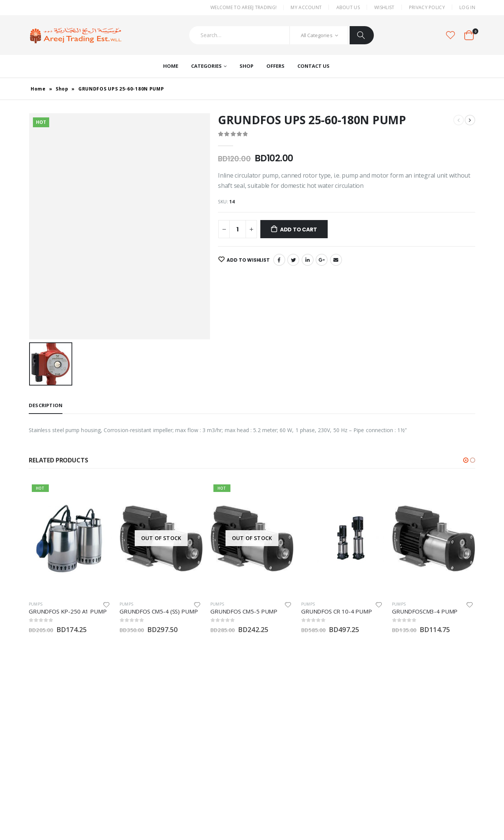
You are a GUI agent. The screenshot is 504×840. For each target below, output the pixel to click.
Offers (275, 66)
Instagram (46, 765)
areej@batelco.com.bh (130, 733)
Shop (247, 66)
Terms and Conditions (363, 783)
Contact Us (313, 66)
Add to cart (299, 230)
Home (171, 66)
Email (336, 260)
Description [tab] (46, 405)
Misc (261, 714)
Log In (467, 7)
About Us (348, 7)
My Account (306, 7)
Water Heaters (273, 739)
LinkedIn (308, 260)
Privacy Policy (427, 7)
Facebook (279, 260)
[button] (466, 460)
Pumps (36, 604)
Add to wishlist (247, 260)
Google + (322, 260)
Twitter (293, 260)
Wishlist (384, 7)
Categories (206, 66)
